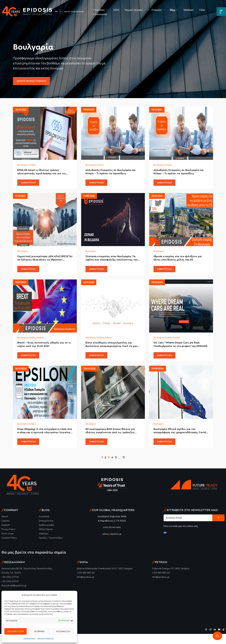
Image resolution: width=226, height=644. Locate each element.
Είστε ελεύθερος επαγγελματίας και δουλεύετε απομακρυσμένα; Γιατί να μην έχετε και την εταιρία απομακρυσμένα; (111, 351)
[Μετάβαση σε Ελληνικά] (165, 543)
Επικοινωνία (207, 12)
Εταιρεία (158, 12)
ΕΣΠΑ (124, 12)
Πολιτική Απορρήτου (45, 638)
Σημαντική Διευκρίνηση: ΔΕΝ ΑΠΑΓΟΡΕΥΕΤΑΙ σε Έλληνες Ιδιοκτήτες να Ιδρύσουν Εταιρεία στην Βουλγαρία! (43, 262)
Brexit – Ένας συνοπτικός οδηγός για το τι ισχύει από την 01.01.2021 (44, 351)
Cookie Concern (30, 638)
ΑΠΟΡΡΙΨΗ (39, 631)
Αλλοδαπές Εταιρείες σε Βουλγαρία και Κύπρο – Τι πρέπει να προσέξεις (113, 173)
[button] (221, 11)
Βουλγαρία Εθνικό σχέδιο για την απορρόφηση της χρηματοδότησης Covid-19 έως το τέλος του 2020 (181, 440)
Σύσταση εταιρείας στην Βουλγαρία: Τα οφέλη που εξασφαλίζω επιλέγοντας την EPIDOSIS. (108, 262)
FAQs (195, 12)
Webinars (184, 12)
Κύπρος (102, 165)
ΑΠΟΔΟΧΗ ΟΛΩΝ (16, 631)
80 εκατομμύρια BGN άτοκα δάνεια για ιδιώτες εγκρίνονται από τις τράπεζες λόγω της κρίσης (113, 440)
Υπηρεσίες (109, 12)
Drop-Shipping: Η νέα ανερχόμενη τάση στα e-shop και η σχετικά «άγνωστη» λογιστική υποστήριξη (44, 440)
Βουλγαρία (23, 165)
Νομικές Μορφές (138, 12)
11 (124, 467)
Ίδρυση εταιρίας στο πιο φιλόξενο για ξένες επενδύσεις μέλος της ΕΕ (180, 262)
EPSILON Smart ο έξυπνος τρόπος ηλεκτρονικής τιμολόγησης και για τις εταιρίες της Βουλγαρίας (44, 174)
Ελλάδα (34, 165)
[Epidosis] (27, 11)
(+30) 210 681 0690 (112, 537)
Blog (171, 12)
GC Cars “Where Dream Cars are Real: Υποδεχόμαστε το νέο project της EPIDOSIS (180, 351)
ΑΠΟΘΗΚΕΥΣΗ (63, 631)
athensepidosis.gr (112, 544)
